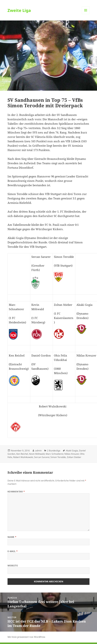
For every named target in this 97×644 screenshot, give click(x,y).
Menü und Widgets (86, 14)
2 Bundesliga (54, 451)
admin (38, 451)
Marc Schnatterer (54, 454)
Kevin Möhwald (37, 454)
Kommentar (16, 492)
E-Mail (13, 551)
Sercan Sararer (42, 457)
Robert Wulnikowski (23, 457)
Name (12, 537)
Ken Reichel (22, 454)
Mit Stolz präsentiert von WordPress (26, 637)
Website (13, 566)
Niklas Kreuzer (72, 454)
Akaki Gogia (72, 451)
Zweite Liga (19, 10)
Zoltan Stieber (74, 457)
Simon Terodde (58, 457)
